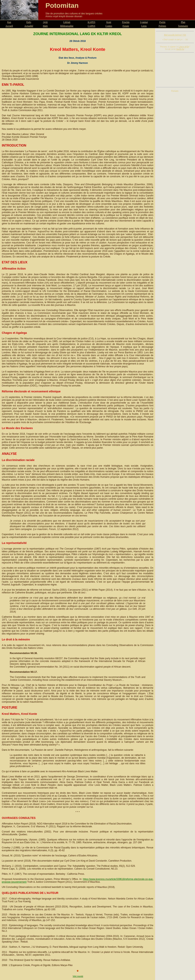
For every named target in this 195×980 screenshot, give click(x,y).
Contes (109, 26)
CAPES (91, 26)
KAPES (92, 22)
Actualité (29, 26)
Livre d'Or (184, 47)
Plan (183, 22)
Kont (109, 22)
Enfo (29, 22)
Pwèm (162, 22)
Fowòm (126, 22)
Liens (144, 26)
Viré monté (78, 976)
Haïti (45, 26)
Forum (126, 26)
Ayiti (45, 22)
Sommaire (183, 26)
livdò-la (180, 49)
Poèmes (162, 26)
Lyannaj (144, 22)
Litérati (67, 22)
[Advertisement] (175, 70)
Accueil (9, 26)
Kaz (9, 22)
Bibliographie (67, 26)
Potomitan (62, 5)
